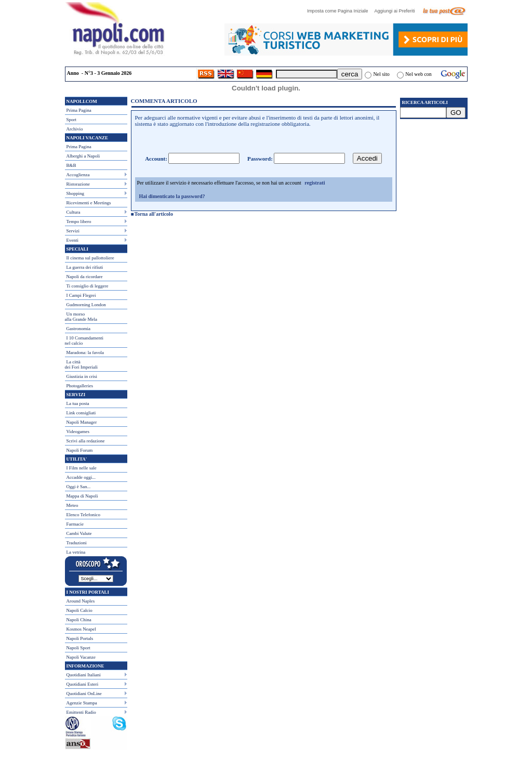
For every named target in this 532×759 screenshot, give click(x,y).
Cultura (74, 212)
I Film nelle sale (82, 468)
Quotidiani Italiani (84, 675)
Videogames (78, 431)
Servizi (73, 231)
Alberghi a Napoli (83, 156)
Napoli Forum (80, 450)
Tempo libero (79, 221)
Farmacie (75, 524)
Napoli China (79, 620)
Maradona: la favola (85, 352)
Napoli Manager (82, 422)
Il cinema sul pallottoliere (90, 258)
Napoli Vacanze (81, 657)
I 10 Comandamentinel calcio (84, 341)
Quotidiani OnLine (84, 693)
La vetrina (76, 552)
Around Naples (81, 601)
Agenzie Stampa (82, 703)
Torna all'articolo (154, 214)
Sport (72, 120)
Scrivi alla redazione (86, 441)
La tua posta (78, 403)
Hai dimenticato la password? (172, 196)
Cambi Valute (79, 533)
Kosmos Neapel (81, 629)
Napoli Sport (78, 648)
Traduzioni (77, 543)
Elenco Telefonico (83, 515)
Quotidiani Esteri (83, 684)
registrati (315, 183)
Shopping (76, 193)
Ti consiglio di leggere (88, 286)
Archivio (75, 129)
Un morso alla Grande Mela (81, 317)
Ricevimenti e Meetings (89, 203)
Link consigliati (81, 413)
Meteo (72, 505)
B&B (71, 165)
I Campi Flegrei (81, 295)
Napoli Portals (80, 638)
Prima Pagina (79, 110)
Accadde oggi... (81, 477)
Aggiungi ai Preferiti (397, 11)
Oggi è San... (79, 487)
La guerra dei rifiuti (85, 267)
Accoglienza (78, 175)
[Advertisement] (434, 182)
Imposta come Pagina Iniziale (340, 11)
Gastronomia (79, 329)
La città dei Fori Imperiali (81, 364)
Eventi (73, 240)
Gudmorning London (86, 305)
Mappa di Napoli (82, 496)
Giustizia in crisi (82, 376)
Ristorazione (78, 184)
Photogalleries (80, 386)
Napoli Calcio (79, 610)
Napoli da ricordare (85, 277)
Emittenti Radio (81, 712)
